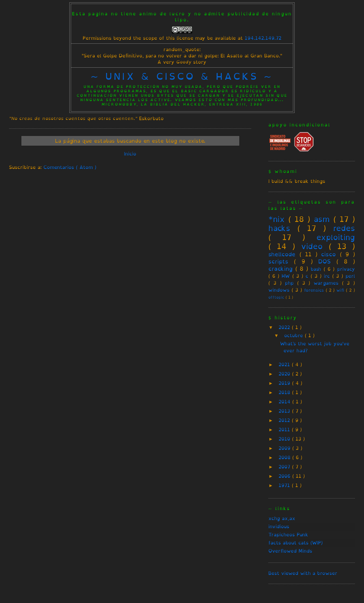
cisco (328, 254)
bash (316, 269)
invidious (279, 526)
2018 (285, 392)
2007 (285, 467)
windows (279, 290)
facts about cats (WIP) (296, 543)
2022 (285, 327)
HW (286, 276)
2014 (285, 402)
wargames (326, 283)
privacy (346, 269)
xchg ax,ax (282, 518)
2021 (285, 364)
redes (344, 228)
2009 (285, 448)
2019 (285, 383)
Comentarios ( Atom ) (70, 167)
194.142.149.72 (263, 38)
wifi (340, 290)
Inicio (130, 154)
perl (350, 276)
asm (322, 219)
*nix (276, 219)
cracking (280, 269)
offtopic (276, 297)
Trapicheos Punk (288, 535)
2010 (285, 439)
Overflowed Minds (290, 551)
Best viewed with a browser (303, 573)
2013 (285, 411)
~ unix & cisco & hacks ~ (182, 76)
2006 (285, 476)
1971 (285, 485)
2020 (285, 374)
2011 (285, 430)
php (289, 283)
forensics (314, 290)
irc (327, 276)
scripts (278, 261)
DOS (325, 261)
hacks (279, 228)
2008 (285, 457)
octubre (294, 335)
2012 (285, 420)
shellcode (282, 254)
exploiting (336, 237)
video (312, 246)
